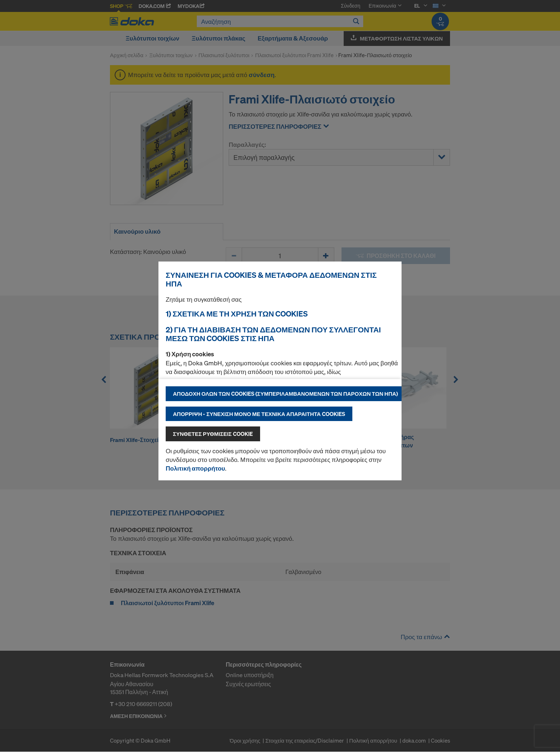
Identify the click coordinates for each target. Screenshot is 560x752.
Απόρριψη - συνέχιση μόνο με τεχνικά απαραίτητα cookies (259, 414)
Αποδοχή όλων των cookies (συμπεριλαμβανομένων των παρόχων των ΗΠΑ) (285, 394)
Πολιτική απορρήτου (195, 468)
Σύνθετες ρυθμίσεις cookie (213, 434)
